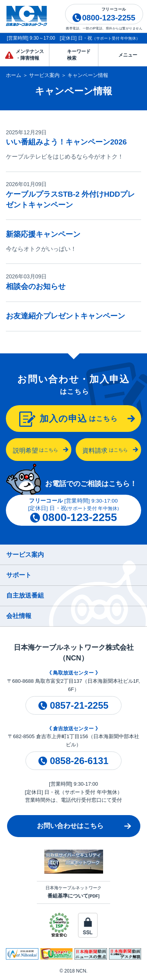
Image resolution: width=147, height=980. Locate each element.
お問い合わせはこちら (70, 826)
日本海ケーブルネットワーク (73, 892)
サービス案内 (44, 75)
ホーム (14, 75)
